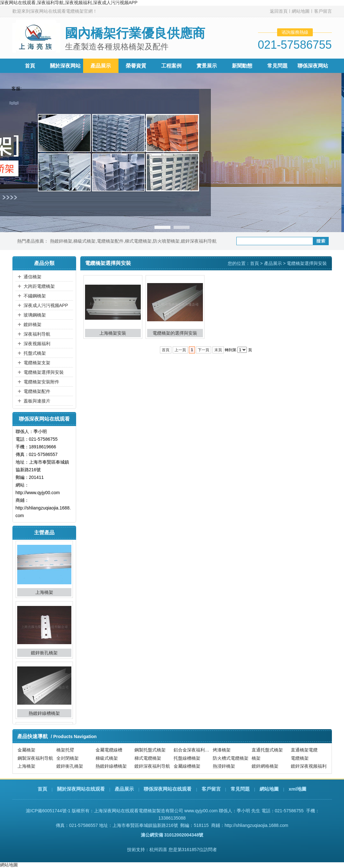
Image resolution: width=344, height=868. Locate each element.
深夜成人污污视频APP (46, 305)
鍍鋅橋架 (32, 324)
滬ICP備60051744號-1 (48, 811)
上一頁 (180, 350)
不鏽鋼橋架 (35, 296)
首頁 (30, 66)
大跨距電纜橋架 (39, 286)
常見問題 (277, 66)
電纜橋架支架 (37, 363)
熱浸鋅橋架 (224, 766)
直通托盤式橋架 (267, 750)
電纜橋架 (300, 758)
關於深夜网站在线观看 (81, 789)
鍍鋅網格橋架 (265, 766)
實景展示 (207, 66)
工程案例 (171, 66)
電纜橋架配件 (110, 241)
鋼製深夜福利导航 (35, 758)
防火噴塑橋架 (166, 241)
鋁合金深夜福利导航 (192, 750)
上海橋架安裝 (113, 333)
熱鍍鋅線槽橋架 (44, 715)
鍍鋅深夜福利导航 (199, 241)
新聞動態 (242, 66)
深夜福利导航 (37, 334)
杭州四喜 (158, 850)
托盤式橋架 (35, 353)
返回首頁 (279, 11)
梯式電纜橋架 (138, 241)
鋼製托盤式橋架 (150, 750)
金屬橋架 (26, 750)
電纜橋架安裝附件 (41, 382)
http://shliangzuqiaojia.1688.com (256, 825)
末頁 (218, 350)
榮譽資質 (136, 66)
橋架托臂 (65, 750)
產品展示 (101, 66)
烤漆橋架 (222, 750)
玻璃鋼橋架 (35, 315)
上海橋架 (44, 594)
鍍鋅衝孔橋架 (44, 655)
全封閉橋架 (68, 758)
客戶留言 (323, 11)
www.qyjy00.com (201, 811)
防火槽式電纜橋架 (231, 758)
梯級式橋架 (84, 241)
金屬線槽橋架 (187, 766)
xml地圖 (297, 789)
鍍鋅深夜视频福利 (309, 766)
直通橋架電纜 (304, 750)
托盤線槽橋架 (187, 758)
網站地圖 (301, 11)
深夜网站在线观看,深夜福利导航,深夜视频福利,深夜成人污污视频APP (69, 3)
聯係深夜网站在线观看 (168, 789)
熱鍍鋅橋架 (61, 241)
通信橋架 (32, 277)
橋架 (256, 758)
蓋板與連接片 (37, 401)
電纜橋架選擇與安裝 (44, 372)
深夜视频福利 (37, 344)
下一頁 (204, 350)
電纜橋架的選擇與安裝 (175, 333)
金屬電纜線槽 (109, 750)
